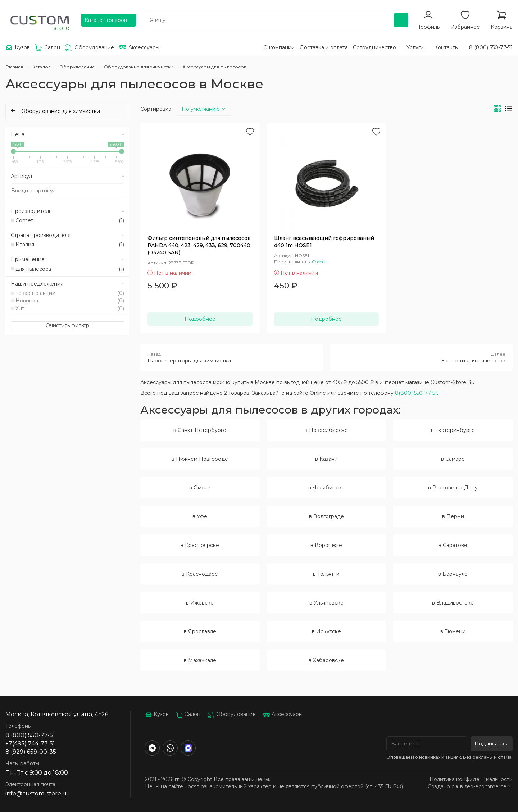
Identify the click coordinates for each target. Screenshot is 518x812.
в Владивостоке (453, 603)
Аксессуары (283, 714)
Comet (70, 220)
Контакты (446, 47)
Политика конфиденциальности (471, 779)
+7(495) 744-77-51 (30, 743)
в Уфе (200, 516)
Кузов (157, 714)
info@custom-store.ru (37, 793)
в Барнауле (453, 574)
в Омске (200, 488)
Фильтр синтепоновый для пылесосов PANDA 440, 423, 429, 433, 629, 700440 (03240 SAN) (199, 245)
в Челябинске (326, 488)
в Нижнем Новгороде (200, 459)
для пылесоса (70, 269)
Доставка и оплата (324, 47)
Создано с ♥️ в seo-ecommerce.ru (470, 786)
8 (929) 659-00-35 (31, 752)
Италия (70, 245)
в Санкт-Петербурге (200, 430)
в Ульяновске (326, 603)
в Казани (326, 459)
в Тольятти (326, 574)
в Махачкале (200, 660)
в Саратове (453, 545)
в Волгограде (326, 516)
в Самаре (453, 459)
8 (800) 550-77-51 (491, 47)
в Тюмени (453, 631)
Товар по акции (70, 293)
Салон (188, 714)
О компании (279, 47)
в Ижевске (200, 603)
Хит (70, 309)
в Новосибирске (326, 430)
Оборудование (232, 714)
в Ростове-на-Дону (453, 488)
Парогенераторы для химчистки (232, 357)
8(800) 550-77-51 (416, 393)
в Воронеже (326, 545)
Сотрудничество (374, 47)
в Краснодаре (200, 574)
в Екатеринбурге (453, 430)
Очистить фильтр (67, 325)
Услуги (415, 47)
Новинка (70, 301)
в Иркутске (326, 631)
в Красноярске (200, 545)
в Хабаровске (326, 660)
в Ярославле (200, 631)
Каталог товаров (106, 20)
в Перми (453, 516)
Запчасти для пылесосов (422, 357)
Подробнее (200, 319)
